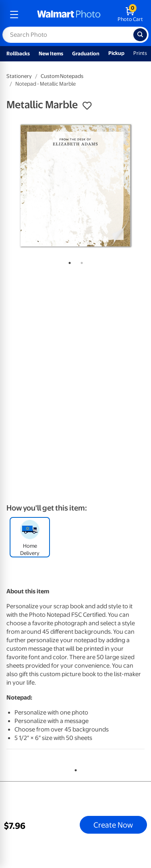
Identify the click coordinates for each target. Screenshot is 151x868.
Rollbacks (18, 54)
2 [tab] (80, 261)
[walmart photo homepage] (69, 15)
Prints (140, 53)
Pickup (116, 53)
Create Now (113, 825)
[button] (87, 106)
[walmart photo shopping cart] (130, 15)
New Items (51, 54)
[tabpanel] (75, 186)
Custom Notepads (62, 76)
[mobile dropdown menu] (14, 15)
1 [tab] (68, 261)
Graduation (86, 54)
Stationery (19, 76)
